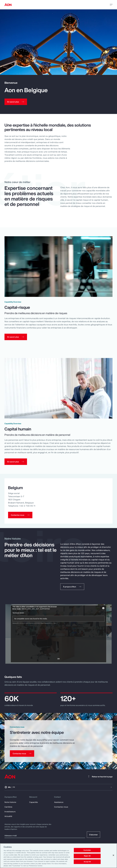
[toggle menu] (111, 5)
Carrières (8, 807)
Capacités (34, 802)
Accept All (87, 862)
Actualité (8, 816)
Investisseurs (10, 812)
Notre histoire (10, 802)
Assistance (59, 802)
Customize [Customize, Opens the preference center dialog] (87, 850)
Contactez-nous (61, 807)
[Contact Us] (22, 754)
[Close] (113, 855)
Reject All (87, 856)
